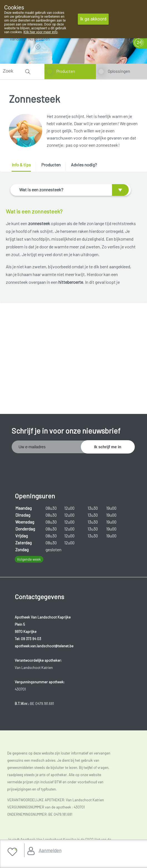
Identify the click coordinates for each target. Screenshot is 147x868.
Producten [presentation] (51, 165)
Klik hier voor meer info (41, 32)
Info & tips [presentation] (21, 165)
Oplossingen (119, 71)
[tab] (23, 167)
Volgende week (29, 559)
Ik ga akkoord (93, 19)
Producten (66, 71)
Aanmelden (50, 850)
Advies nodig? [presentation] (84, 165)
